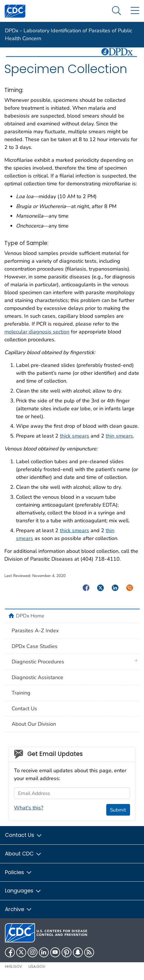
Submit (118, 810)
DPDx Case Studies (35, 646)
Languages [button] (23, 891)
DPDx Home (30, 616)
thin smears (119, 436)
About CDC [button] (23, 854)
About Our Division (34, 724)
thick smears (74, 436)
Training (21, 693)
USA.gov (37, 966)
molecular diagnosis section (37, 332)
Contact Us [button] (24, 835)
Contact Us (24, 709)
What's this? (29, 808)
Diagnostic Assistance (37, 677)
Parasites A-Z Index (35, 631)
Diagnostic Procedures (38, 662)
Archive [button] (19, 909)
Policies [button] (19, 872)
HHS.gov (14, 966)
